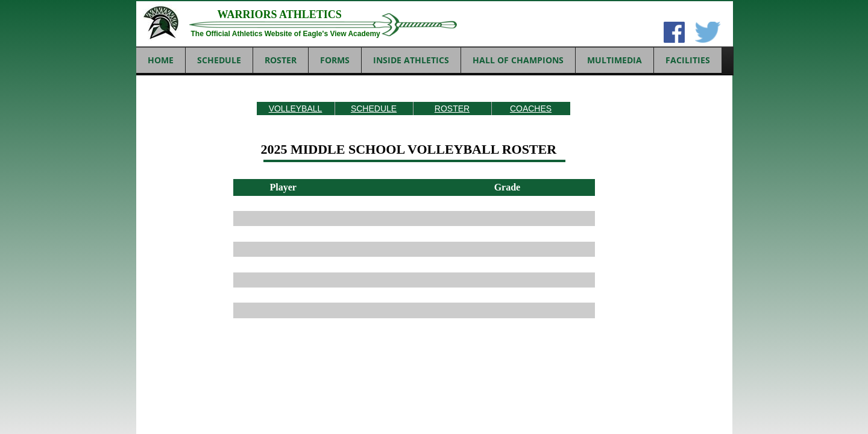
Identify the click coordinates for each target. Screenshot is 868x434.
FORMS (335, 60)
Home (161, 60)
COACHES (531, 108)
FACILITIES (688, 60)
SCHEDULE (374, 108)
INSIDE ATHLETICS (411, 60)
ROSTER (452, 108)
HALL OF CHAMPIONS (518, 60)
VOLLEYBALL (296, 108)
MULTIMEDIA (615, 60)
